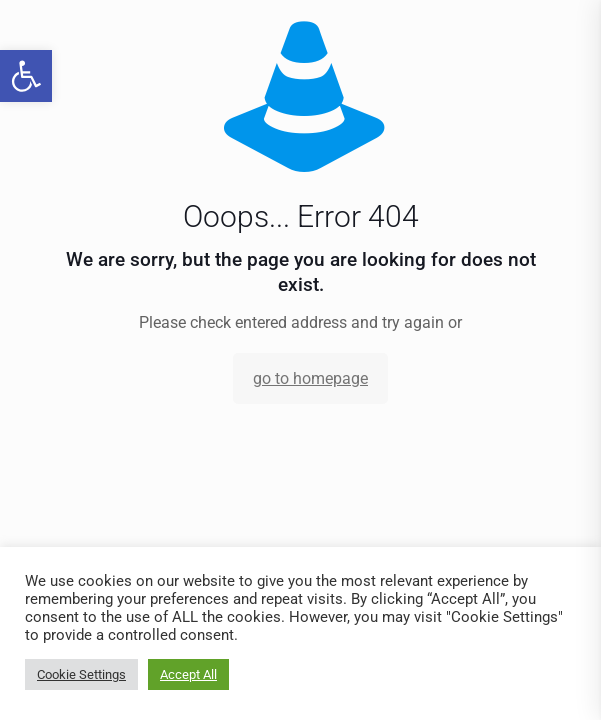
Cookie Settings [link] (81, 674)
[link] (26, 76)
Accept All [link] (188, 674)
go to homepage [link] (310, 378)
